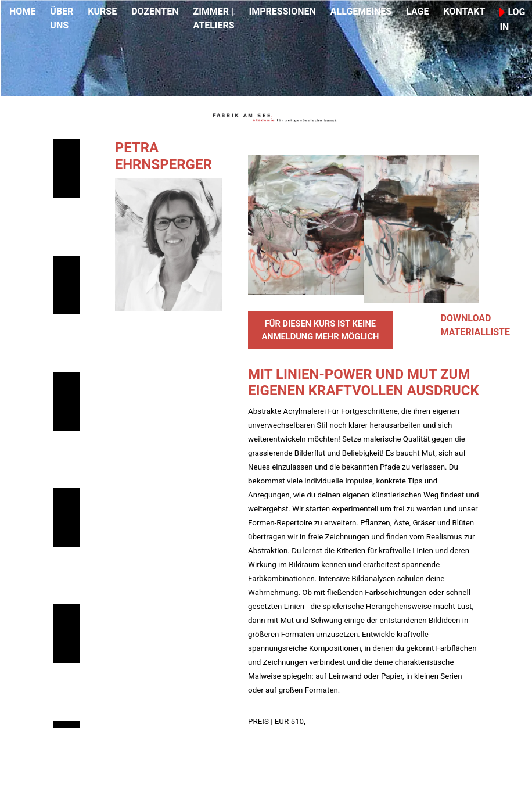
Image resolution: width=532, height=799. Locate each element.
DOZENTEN (155, 11)
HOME (22, 11)
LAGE (417, 11)
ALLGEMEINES (361, 11)
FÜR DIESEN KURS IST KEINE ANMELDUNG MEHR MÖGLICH (320, 330)
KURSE (102, 11)
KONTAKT (464, 11)
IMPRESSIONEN (283, 11)
